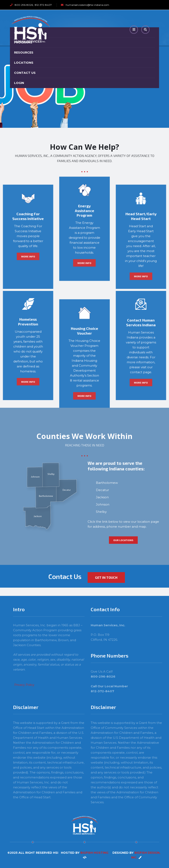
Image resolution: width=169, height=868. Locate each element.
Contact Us (25, 73)
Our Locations (123, 540)
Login (19, 83)
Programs (23, 42)
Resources (24, 53)
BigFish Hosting (94, 853)
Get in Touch (106, 577)
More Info (84, 188)
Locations (24, 63)
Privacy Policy (24, 685)
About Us (23, 32)
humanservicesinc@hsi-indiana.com (87, 5)
